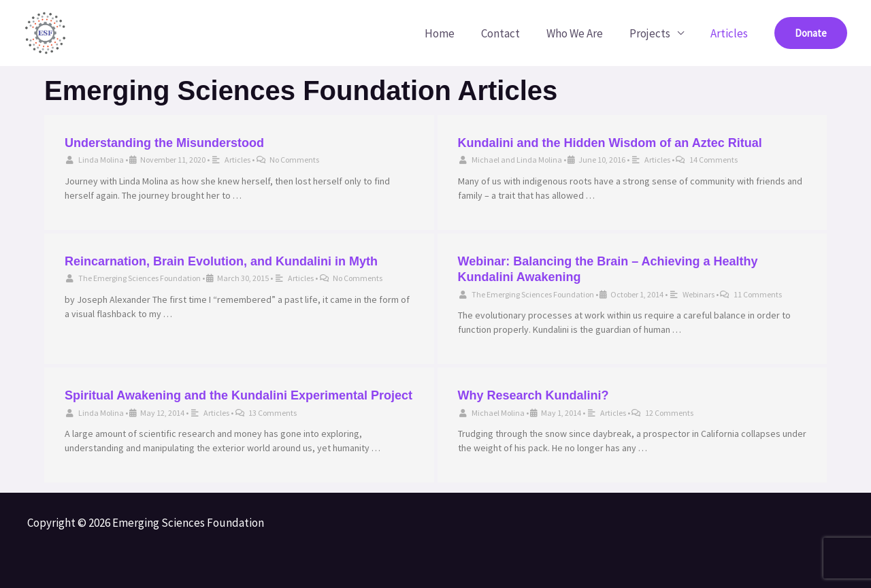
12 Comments (669, 413)
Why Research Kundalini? (533, 395)
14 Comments (713, 160)
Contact (512, 33)
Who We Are (583, 33)
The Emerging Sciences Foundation (139, 278)
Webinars (699, 294)
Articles (730, 33)
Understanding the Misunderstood (164, 143)
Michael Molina (498, 413)
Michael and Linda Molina (517, 160)
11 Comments (758, 294)
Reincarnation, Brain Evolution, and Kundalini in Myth (221, 261)
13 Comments (273, 413)
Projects (655, 33)
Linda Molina (101, 160)
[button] (811, 33)
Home (455, 33)
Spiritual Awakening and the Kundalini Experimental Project (239, 395)
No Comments (294, 160)
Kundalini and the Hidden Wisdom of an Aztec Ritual (610, 143)
